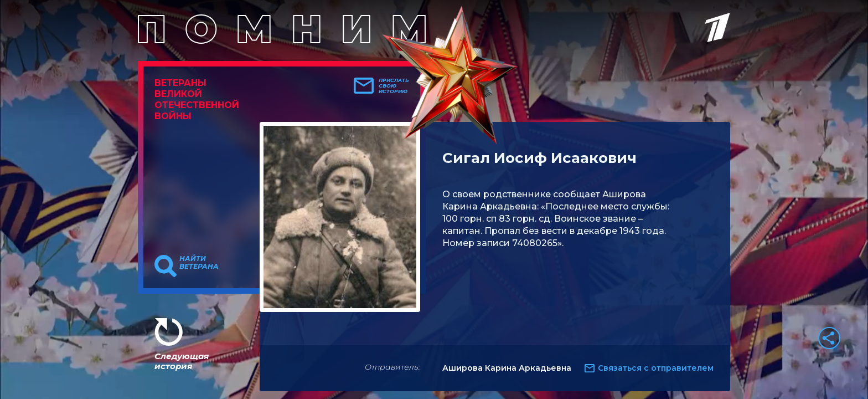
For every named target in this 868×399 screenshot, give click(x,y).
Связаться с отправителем (656, 368)
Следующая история (182, 361)
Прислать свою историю (394, 86)
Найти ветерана (199, 263)
